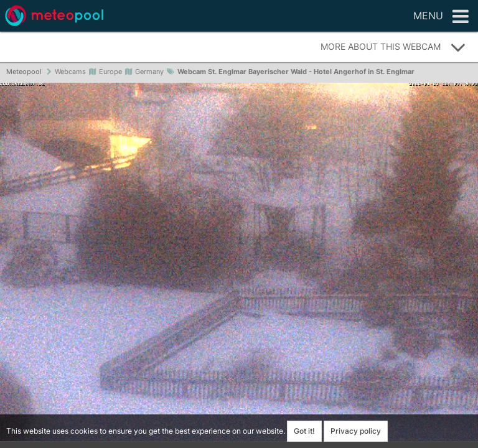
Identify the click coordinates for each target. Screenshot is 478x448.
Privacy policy (356, 431)
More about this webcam (393, 47)
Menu (441, 17)
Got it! (304, 431)
